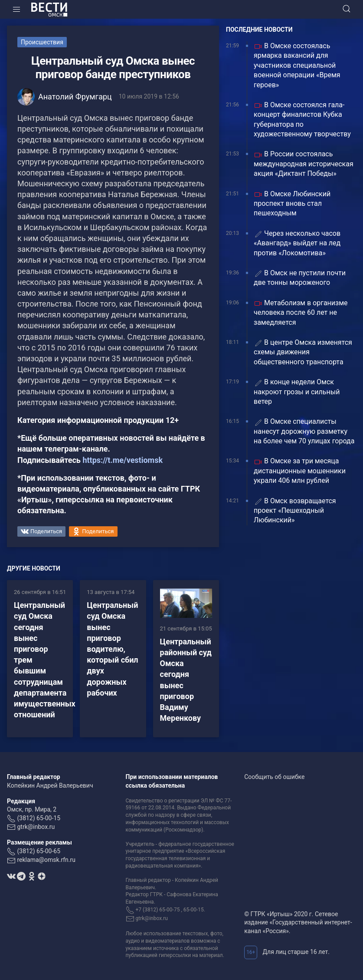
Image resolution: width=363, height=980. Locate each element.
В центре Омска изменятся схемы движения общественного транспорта (303, 352)
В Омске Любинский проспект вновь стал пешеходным (292, 204)
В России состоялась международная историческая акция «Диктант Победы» (304, 164)
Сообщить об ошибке (274, 777)
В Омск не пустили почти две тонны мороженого (300, 278)
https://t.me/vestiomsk (123, 460)
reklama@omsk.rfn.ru (46, 860)
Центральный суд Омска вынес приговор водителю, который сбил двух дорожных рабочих (112, 649)
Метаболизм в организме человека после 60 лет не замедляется (301, 313)
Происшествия (42, 42)
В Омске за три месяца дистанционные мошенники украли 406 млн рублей (300, 471)
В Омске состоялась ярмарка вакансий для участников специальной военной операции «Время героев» (297, 65)
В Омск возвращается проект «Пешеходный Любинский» (295, 511)
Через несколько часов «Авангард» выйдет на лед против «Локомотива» (297, 243)
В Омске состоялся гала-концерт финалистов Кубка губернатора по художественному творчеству (302, 119)
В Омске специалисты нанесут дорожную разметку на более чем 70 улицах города (304, 431)
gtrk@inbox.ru (36, 827)
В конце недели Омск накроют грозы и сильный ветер (297, 392)
